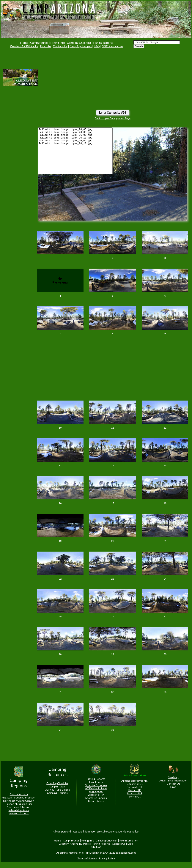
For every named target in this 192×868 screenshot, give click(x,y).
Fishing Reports (103, 43)
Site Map (173, 777)
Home (24, 43)
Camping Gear (57, 786)
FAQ (97, 46)
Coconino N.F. (135, 784)
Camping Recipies (57, 793)
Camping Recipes (81, 46)
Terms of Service (87, 858)
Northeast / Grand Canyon (19, 801)
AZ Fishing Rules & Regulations (96, 790)
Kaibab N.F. (135, 790)
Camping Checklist (79, 43)
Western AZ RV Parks (24, 46)
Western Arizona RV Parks (74, 844)
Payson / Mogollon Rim (19, 804)
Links (173, 787)
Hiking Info (58, 43)
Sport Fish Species (96, 798)
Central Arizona (19, 794)
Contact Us (60, 46)
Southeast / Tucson (19, 807)
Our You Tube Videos (57, 790)
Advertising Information (173, 780)
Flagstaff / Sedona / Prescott (19, 797)
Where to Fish (96, 795)
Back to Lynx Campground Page (112, 118)
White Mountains (19, 810)
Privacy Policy (107, 858)
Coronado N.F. (135, 787)
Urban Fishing (96, 801)
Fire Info (45, 46)
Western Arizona (19, 813)
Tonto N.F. (135, 797)
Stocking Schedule (96, 785)
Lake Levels (96, 782)
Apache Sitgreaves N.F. (135, 781)
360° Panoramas (112, 46)
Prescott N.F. (135, 793)
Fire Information (129, 840)
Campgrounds (39, 43)
